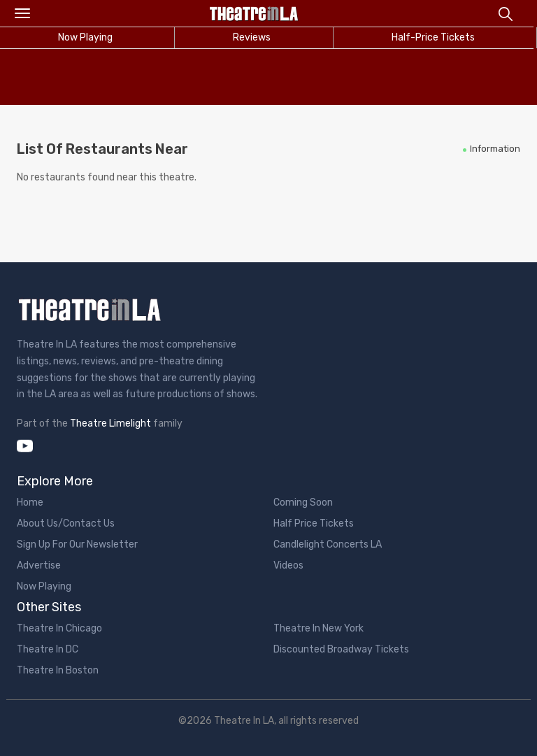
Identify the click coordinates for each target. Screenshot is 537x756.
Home (30, 502)
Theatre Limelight (110, 423)
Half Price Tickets (314, 523)
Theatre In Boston (58, 670)
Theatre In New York (318, 628)
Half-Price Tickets (433, 37)
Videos (288, 565)
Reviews (252, 37)
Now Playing (44, 586)
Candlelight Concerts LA (328, 544)
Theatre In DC (48, 649)
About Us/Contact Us (66, 523)
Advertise (39, 565)
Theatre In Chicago (59, 628)
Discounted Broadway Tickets (341, 649)
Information (495, 149)
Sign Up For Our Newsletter (77, 544)
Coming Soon (303, 502)
